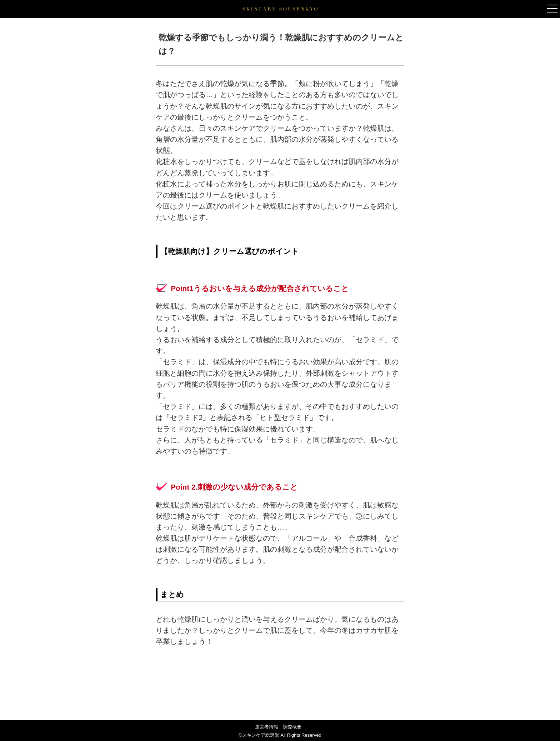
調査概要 (292, 727)
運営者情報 (267, 727)
